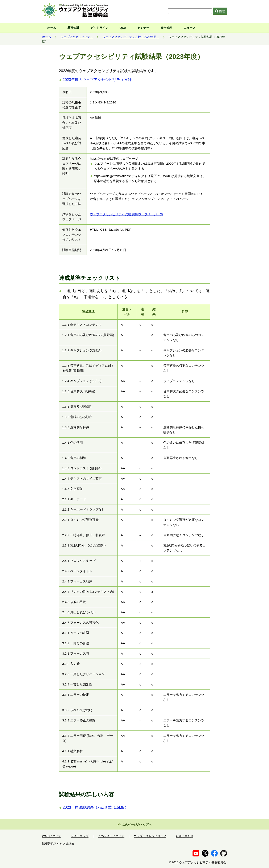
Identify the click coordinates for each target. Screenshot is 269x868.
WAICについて (52, 836)
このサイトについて (111, 836)
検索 (220, 11)
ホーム (52, 28)
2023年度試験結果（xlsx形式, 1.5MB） (96, 807)
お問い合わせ (185, 836)
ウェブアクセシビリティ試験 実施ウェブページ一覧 (127, 214)
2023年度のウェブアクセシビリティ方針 (97, 80)
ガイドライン (99, 28)
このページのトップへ (137, 824)
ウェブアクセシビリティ (77, 37)
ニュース (190, 28)
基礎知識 (73, 28)
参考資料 (166, 28)
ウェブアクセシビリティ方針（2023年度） (131, 37)
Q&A (123, 28)
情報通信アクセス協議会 (58, 844)
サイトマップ (80, 836)
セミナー (143, 28)
